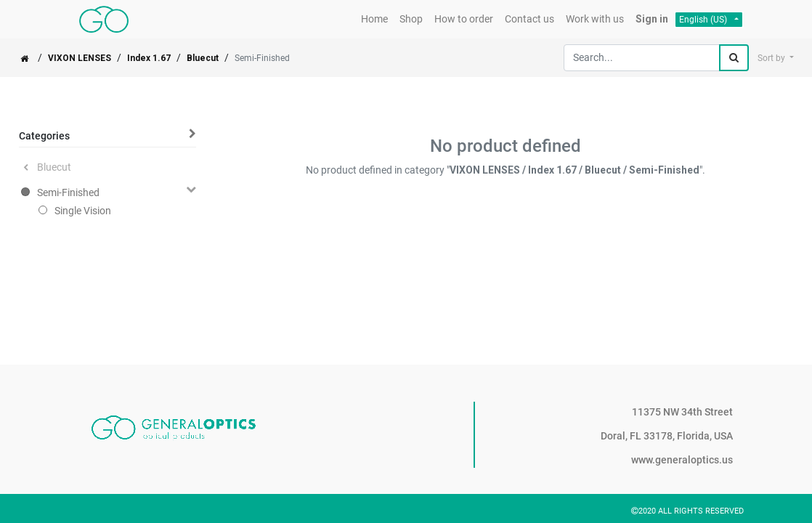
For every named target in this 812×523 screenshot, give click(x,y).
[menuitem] (374, 19)
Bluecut (203, 58)
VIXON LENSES (80, 58)
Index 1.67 (149, 58)
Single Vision (83, 211)
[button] (776, 58)
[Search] (734, 58)
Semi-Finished (68, 192)
